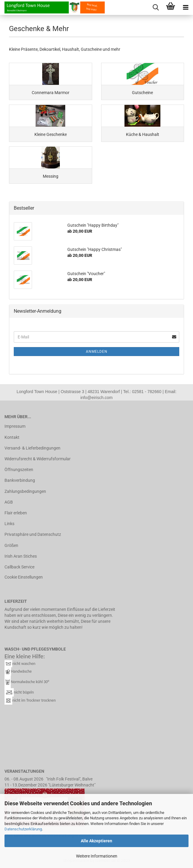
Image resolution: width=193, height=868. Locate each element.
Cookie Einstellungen (24, 577)
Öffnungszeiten (19, 470)
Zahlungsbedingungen (25, 491)
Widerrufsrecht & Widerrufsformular (38, 459)
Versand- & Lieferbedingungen (32, 448)
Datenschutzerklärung (23, 829)
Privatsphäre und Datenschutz (33, 534)
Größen (11, 545)
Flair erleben (16, 513)
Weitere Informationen (97, 856)
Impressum (15, 426)
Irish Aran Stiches (21, 556)
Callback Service (19, 567)
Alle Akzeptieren (96, 841)
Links (9, 524)
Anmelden (97, 352)
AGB (9, 502)
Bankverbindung (20, 480)
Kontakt (12, 437)
